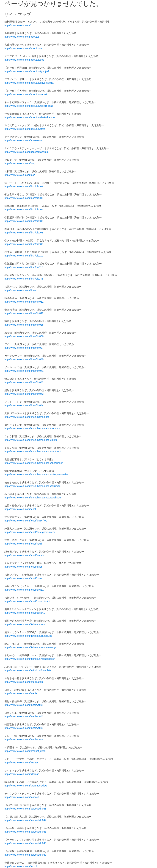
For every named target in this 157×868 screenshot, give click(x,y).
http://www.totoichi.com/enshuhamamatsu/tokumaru (33, 486)
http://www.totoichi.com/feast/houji (23, 544)
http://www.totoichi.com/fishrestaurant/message (30, 647)
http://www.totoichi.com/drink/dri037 (24, 348)
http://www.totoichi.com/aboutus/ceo (24, 48)
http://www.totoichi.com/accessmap (24, 140)
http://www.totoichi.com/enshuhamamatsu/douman (32, 428)
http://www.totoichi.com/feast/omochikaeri (27, 601)
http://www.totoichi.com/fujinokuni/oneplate (28, 670)
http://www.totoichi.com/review (21, 763)
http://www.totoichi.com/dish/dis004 (24, 210)
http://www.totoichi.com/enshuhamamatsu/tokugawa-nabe (36, 475)
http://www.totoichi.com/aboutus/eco (24, 60)
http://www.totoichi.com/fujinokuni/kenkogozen (30, 659)
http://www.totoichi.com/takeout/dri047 (25, 855)
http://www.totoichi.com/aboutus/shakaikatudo (30, 117)
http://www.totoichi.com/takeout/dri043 (25, 809)
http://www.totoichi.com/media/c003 (24, 728)
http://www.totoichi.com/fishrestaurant (25, 624)
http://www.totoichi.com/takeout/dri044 (25, 820)
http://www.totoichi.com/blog (20, 163)
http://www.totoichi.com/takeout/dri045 (25, 832)
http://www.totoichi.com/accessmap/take (26, 152)
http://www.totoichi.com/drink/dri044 (24, 405)
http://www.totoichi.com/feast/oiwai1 (24, 590)
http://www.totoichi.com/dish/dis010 (24, 256)
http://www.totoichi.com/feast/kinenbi (24, 555)
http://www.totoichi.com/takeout (22, 797)
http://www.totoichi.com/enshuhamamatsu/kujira (31, 440)
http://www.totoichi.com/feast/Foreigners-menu (30, 532)
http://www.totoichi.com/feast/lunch (24, 567)
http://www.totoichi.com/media (21, 693)
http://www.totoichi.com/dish (20, 175)
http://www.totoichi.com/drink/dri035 (24, 325)
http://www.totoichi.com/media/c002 (24, 716)
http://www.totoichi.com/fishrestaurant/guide (28, 636)
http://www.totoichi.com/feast (20, 509)
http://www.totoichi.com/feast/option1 (25, 613)
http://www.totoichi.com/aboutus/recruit (26, 94)
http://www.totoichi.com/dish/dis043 (24, 279)
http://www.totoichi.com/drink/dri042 (24, 382)
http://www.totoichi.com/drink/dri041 (24, 371)
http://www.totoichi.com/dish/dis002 (24, 186)
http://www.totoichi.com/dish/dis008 (24, 233)
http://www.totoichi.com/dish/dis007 (24, 221)
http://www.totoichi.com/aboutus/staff (25, 129)
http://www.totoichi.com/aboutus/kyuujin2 (27, 71)
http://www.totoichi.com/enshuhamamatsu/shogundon (34, 463)
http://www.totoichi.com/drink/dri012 (24, 313)
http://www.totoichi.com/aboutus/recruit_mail (29, 106)
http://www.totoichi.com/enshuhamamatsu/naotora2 (33, 451)
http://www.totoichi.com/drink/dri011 (24, 302)
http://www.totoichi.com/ (17, 25)
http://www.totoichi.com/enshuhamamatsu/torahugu (33, 498)
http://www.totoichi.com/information (24, 682)
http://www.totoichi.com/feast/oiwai (23, 578)
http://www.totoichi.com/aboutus (22, 37)
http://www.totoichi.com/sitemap (22, 774)
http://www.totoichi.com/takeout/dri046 (25, 843)
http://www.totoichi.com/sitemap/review (26, 786)
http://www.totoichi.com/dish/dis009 (24, 244)
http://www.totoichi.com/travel (20, 866)
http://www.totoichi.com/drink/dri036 (24, 336)
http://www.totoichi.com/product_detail (25, 751)
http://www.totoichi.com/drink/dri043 (24, 394)
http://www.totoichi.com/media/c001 (24, 705)
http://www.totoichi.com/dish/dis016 (24, 267)
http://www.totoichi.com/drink (20, 290)
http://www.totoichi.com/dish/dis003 (24, 198)
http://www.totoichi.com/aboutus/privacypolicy (29, 83)
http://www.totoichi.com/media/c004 (24, 739)
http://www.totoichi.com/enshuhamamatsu (27, 417)
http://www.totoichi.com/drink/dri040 (24, 359)
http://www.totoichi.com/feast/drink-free (26, 521)
